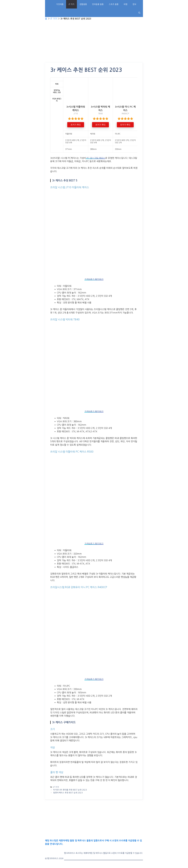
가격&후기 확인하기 (94, 279)
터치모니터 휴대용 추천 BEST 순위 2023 (70, 790)
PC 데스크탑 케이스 (96, 158)
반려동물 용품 (98, 4)
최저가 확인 (76, 125)
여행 (125, 4)
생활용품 (83, 4)
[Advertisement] (94, 44)
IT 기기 (71, 4)
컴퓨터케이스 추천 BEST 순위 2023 (68, 793)
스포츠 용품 (114, 4)
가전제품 (60, 4)
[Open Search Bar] (139, 13)
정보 (134, 4)
